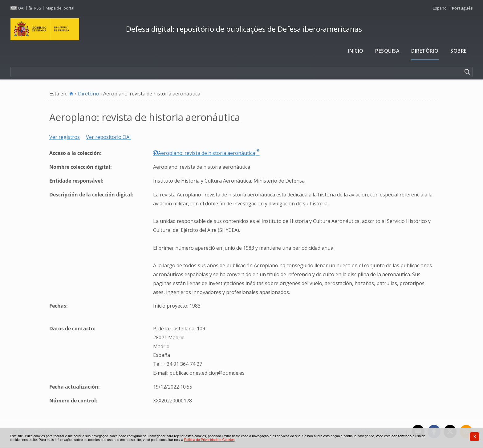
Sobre (459, 51)
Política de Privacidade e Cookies (209, 440)
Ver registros (65, 137)
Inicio (356, 51)
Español (440, 8)
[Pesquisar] (467, 72)
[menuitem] (356, 51)
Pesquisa (387, 51)
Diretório (425, 51)
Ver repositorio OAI (108, 137)
